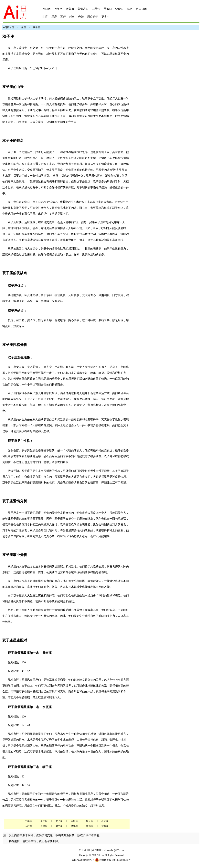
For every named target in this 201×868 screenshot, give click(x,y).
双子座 (37, 27)
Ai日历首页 (8, 27)
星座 (24, 27)
